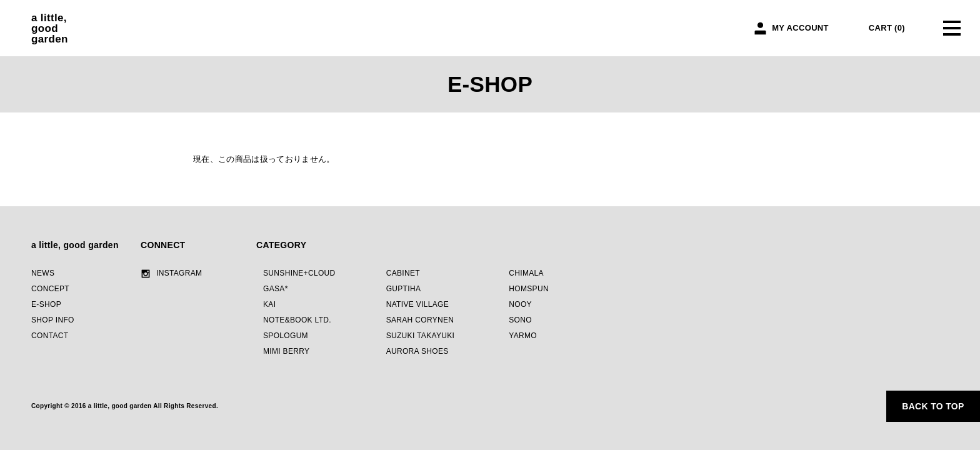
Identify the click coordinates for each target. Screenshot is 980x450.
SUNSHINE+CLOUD (299, 273)
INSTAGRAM (179, 273)
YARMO (523, 336)
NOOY (520, 304)
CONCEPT (50, 289)
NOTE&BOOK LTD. (297, 320)
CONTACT (50, 336)
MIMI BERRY (286, 351)
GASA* (276, 289)
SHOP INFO (53, 320)
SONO (520, 320)
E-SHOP (46, 304)
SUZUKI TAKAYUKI (421, 336)
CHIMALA (526, 273)
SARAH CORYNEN (420, 320)
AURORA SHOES (417, 351)
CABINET (403, 273)
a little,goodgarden (50, 28)
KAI (269, 304)
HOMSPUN (529, 289)
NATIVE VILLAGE (417, 304)
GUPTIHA (404, 289)
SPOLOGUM (286, 336)
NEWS (43, 273)
